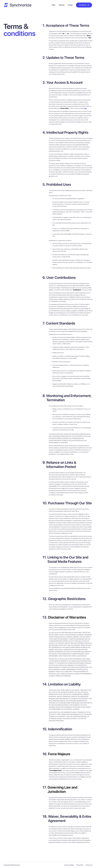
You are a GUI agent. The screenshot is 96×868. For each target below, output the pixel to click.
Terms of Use (89, 865)
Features (62, 5)
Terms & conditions (69, 865)
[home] (18, 5)
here (85, 108)
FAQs (54, 5)
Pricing (70, 5)
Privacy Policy (80, 865)
